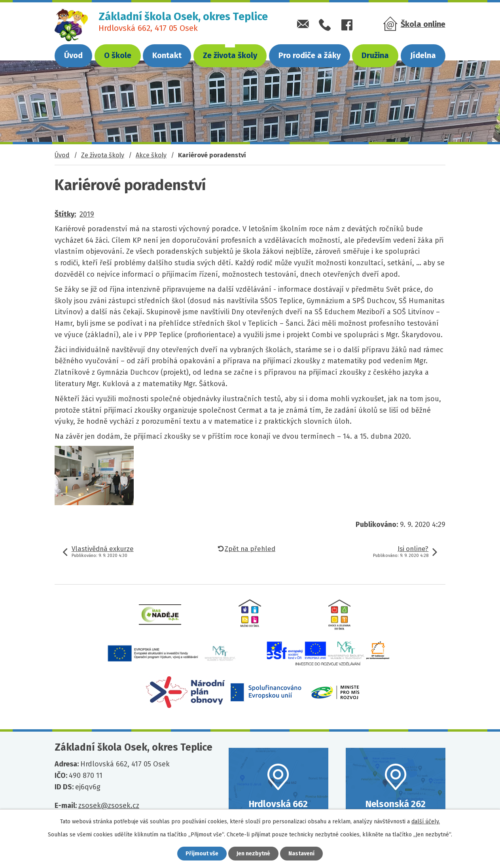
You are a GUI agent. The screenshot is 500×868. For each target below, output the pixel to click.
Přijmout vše (202, 854)
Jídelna (423, 55)
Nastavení (301, 854)
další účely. (426, 822)
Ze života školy (230, 55)
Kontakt (167, 55)
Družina (375, 55)
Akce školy (151, 155)
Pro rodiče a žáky (310, 55)
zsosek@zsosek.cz (109, 806)
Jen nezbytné (253, 854)
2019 (87, 214)
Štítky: (65, 214)
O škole (118, 55)
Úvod (73, 55)
